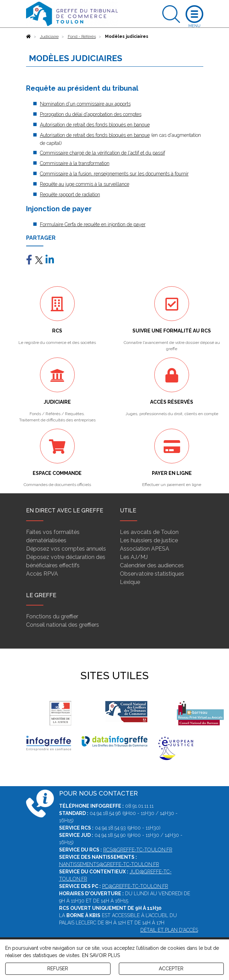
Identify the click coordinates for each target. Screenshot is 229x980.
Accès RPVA (42, 574)
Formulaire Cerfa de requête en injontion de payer (93, 224)
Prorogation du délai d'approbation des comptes (91, 114)
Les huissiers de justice (149, 540)
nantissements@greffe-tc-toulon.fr (109, 864)
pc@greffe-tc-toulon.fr (135, 886)
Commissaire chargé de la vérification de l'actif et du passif (103, 153)
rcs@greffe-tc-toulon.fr (138, 850)
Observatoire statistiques (152, 574)
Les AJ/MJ (134, 557)
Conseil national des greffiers (63, 625)
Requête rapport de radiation (70, 195)
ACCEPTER (171, 969)
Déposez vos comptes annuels (66, 549)
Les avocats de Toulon (149, 532)
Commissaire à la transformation (75, 163)
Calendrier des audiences (152, 565)
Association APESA (145, 549)
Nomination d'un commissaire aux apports (85, 104)
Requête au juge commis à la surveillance (85, 184)
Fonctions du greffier (52, 616)
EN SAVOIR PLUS (101, 955)
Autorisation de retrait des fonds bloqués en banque (95, 125)
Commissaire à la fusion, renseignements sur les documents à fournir (114, 174)
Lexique (130, 582)
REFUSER (58, 969)
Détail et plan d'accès (169, 930)
